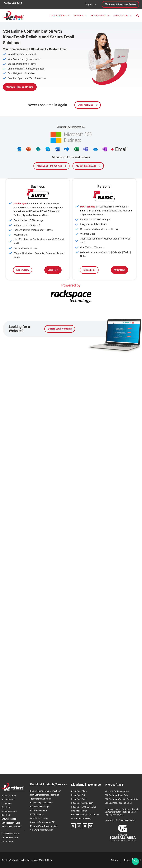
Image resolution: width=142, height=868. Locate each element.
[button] (95, 4)
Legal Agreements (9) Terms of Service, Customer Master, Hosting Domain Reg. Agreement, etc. (123, 812)
